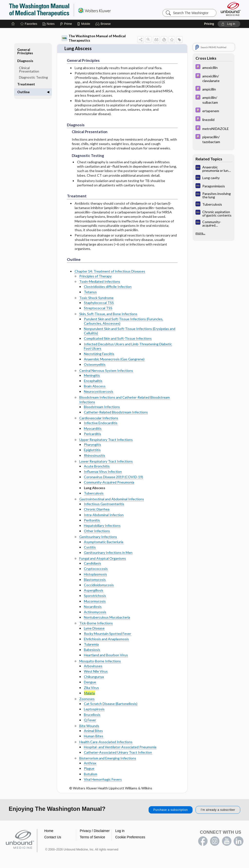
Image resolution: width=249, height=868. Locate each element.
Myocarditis (93, 428)
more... (200, 233)
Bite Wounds (89, 726)
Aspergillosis (94, 590)
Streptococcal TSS (98, 308)
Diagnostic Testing (33, 77)
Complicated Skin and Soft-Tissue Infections (118, 338)
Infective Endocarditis (101, 423)
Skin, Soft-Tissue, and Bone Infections (108, 314)
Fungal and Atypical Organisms (103, 558)
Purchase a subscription (171, 810)
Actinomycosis (95, 612)
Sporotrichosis (95, 596)
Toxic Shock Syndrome (96, 298)
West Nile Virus (96, 671)
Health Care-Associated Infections (106, 742)
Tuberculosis (94, 493)
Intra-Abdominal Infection (104, 515)
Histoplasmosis (95, 574)
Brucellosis (92, 715)
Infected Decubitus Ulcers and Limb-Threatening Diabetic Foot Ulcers (128, 346)
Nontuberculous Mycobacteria (107, 617)
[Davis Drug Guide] (213, 67)
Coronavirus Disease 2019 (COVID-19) (113, 477)
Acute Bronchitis (97, 466)
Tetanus (90, 292)
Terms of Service (92, 837)
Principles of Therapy (95, 276)
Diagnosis (25, 61)
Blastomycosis (95, 580)
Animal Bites (93, 731)
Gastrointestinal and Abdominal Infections (112, 499)
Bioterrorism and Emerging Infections (108, 758)
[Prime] (66, 24)
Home (49, 831)
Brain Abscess (95, 386)
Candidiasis (93, 563)
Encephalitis (93, 381)
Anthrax (90, 763)
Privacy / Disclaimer (95, 831)
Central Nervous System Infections (106, 370)
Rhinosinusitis (95, 455)
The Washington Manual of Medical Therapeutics (94, 38)
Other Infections (97, 531)
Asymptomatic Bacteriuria (104, 542)
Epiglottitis (92, 450)
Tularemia (91, 644)
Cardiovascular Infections (99, 418)
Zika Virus (91, 688)
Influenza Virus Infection (103, 471)
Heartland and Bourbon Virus (106, 655)
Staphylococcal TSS (99, 303)
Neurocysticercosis (99, 391)
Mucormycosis (95, 601)
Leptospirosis (94, 709)
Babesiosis (92, 650)
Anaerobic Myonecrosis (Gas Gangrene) (114, 359)
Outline (23, 92)
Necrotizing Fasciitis (99, 354)
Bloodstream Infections (102, 407)
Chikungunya (94, 677)
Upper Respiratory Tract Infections (106, 440)
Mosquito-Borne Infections (100, 661)
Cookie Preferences (130, 837)
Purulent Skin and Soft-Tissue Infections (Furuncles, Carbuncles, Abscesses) (124, 321)
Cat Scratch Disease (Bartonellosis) (111, 704)
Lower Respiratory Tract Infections (106, 461)
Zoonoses (87, 699)
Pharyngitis (93, 444)
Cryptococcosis (96, 569)
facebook (203, 841)
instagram (215, 841)
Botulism (91, 774)
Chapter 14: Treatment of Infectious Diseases (110, 271)
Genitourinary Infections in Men (108, 553)
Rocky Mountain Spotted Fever (107, 634)
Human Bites (94, 736)
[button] (104, 24)
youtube (227, 841)
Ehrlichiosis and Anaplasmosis (106, 639)
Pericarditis (93, 434)
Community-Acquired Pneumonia (109, 482)
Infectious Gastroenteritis (104, 504)
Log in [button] (120, 831)
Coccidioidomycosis (99, 585)
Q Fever (90, 720)
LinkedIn (239, 841)
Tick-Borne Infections (96, 623)
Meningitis (92, 375)
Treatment (26, 84)
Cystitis (90, 547)
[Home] (13, 24)
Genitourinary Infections (98, 537)
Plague (89, 768)
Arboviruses (93, 666)
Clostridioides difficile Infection (108, 287)
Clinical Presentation (29, 69)
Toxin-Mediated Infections (100, 281)
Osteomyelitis (95, 364)
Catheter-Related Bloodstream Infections (116, 412)
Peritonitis (92, 520)
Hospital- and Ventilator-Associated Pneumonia (120, 747)
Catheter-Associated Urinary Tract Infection (118, 752)
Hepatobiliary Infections (102, 525)
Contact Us (53, 837)
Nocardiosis (93, 607)
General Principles (25, 51)
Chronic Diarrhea (97, 509)
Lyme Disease (94, 628)
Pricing (209, 24)
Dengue (90, 682)
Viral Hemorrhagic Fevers (103, 779)
